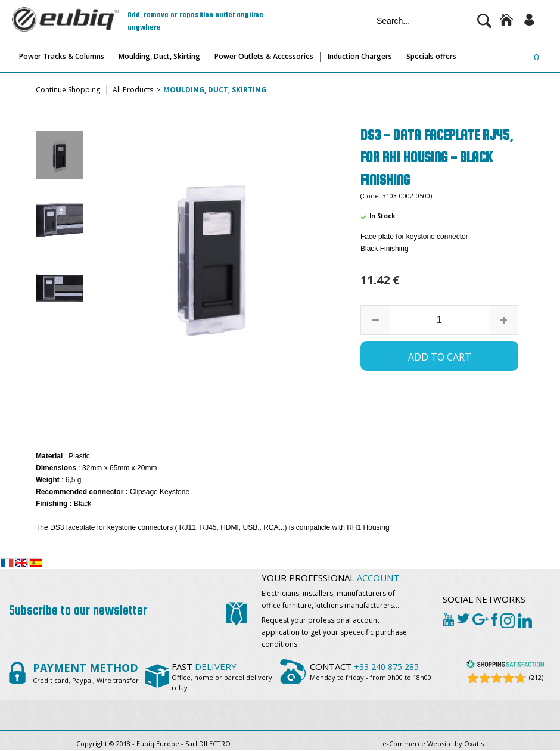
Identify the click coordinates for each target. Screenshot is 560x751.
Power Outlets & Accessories (264, 56)
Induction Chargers (360, 56)
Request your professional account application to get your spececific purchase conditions (334, 632)
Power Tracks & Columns (62, 56)
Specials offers (431, 56)
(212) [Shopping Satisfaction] (536, 677)
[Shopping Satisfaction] (505, 666)
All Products (133, 90)
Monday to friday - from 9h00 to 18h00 (371, 677)
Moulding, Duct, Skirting (159, 56)
